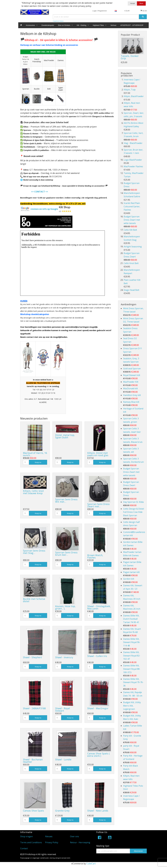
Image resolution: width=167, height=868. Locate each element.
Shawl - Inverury (64, 657)
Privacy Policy (52, 842)
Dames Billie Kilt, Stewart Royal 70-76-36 (133, 682)
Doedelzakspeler (48, 25)
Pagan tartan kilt (131, 572)
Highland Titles (98, 25)
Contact (24, 848)
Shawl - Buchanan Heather (33, 761)
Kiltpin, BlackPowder (134, 96)
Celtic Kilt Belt (130, 230)
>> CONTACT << (40, 192)
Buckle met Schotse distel (34, 600)
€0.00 (144, 11)
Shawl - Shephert (32, 657)
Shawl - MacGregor (98, 708)
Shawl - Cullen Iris (97, 656)
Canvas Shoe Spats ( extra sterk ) (99, 755)
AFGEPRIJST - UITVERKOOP (132, 25)
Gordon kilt (129, 579)
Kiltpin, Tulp (130, 90)
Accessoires (30, 25)
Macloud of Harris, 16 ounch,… (35, 454)
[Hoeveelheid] (26, 462)
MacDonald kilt (130, 388)
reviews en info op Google (44, 209)
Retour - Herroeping (80, 842)
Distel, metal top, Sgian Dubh (65, 436)
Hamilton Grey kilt (132, 395)
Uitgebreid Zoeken (58, 21)
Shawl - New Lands (98, 811)
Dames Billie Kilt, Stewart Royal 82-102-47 (132, 656)
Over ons (74, 836)
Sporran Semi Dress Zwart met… (98, 505)
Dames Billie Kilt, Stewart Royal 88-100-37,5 (132, 669)
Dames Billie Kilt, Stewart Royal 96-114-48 (132, 642)
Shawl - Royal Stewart (62, 710)
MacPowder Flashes (133, 166)
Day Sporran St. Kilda (133, 502)
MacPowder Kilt (131, 382)
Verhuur (113, 25)
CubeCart (91, 864)
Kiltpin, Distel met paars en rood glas (98, 454)
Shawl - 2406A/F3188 (34, 708)
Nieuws (49, 836)
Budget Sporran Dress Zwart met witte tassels (132, 220)
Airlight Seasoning (133, 247)
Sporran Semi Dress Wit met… (66, 501)
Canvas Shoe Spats (33, 811)
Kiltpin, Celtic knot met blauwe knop (33, 492)
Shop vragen (26, 836)
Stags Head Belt (131, 290)
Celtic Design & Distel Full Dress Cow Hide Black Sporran (134, 512)
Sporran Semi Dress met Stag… (34, 552)
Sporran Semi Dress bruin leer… (66, 554)
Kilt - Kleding (81, 25)
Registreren (102, 11)
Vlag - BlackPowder (133, 143)
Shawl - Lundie (63, 759)
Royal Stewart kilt (132, 375)
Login (95, 11)
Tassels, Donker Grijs (130, 57)
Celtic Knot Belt (131, 263)
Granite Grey (62, 811)
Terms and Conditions (31, 842)
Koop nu (38, 462)
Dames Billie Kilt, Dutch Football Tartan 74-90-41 (131, 619)
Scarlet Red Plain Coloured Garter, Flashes (132, 206)
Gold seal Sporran (132, 369)
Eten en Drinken (64, 25)
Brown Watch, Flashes (95, 556)
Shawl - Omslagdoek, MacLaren (99, 607)
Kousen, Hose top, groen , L (65, 607)
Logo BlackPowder (133, 160)
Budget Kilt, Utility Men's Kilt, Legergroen (132, 706)
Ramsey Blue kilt (131, 402)
